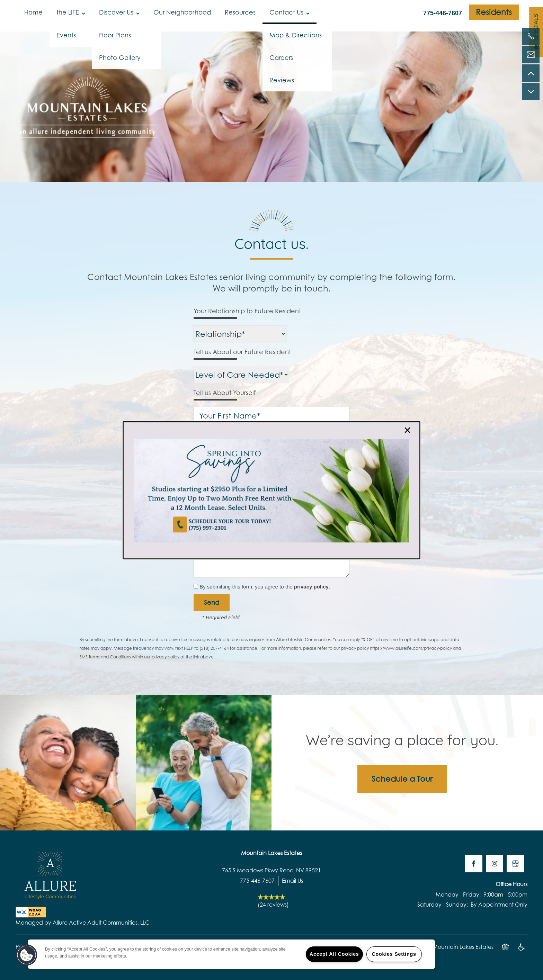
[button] (27, 955)
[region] (231, 954)
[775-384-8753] (531, 36)
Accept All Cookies (334, 954)
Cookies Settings (394, 954)
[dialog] (271, 490)
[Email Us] (531, 55)
